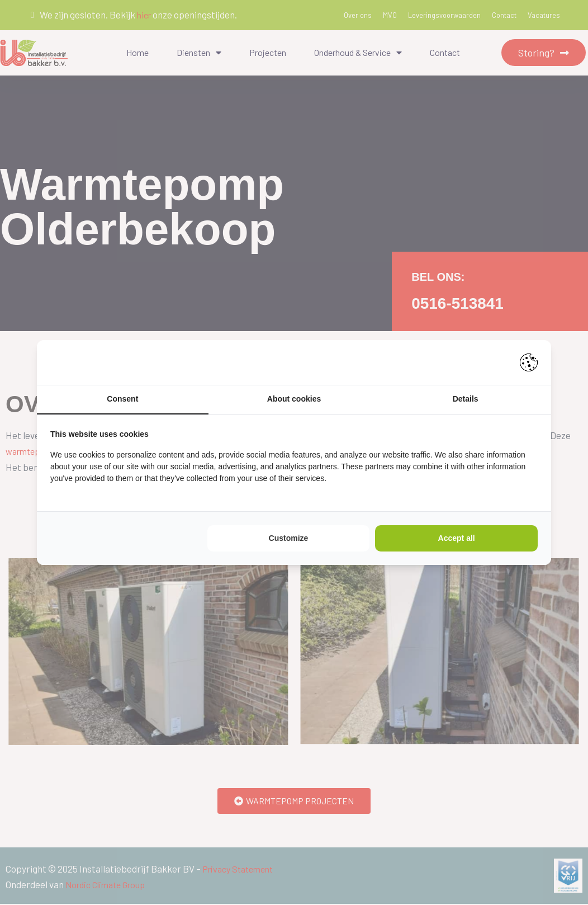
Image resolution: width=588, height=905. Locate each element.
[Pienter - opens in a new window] (529, 362)
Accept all (457, 539)
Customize (289, 539)
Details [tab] (466, 399)
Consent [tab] (122, 399)
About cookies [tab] (294, 399)
